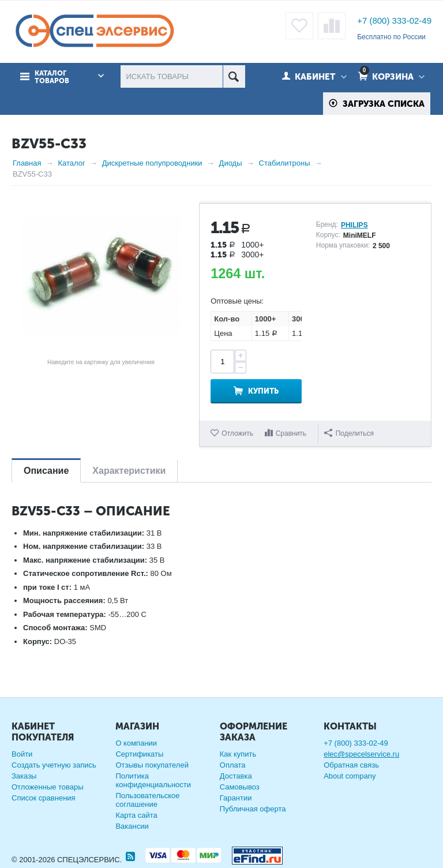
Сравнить (291, 433)
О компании (136, 743)
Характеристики (129, 471)
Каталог (71, 163)
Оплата (233, 765)
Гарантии (236, 798)
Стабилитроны (285, 163)
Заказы (24, 776)
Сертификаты (139, 754)
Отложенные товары (48, 787)
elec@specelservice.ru (361, 754)
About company (350, 776)
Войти (22, 754)
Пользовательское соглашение (147, 800)
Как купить (238, 754)
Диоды (231, 163)
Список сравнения (44, 798)
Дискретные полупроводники (152, 163)
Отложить (237, 433)
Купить (263, 391)
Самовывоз (240, 787)
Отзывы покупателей (152, 765)
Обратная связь (351, 765)
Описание (46, 471)
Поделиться (349, 433)
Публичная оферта (253, 809)
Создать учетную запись (54, 765)
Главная (27, 163)
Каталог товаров (52, 77)
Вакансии (132, 826)
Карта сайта (136, 815)
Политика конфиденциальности (153, 780)
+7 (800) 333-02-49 (394, 20)
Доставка (236, 776)
